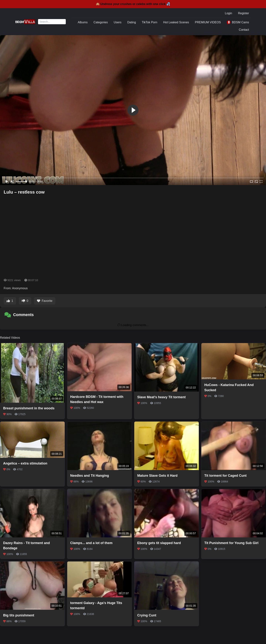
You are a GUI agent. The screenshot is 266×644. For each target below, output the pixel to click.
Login (228, 13)
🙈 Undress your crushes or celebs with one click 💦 (133, 4)
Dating (132, 22)
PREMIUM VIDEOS (208, 22)
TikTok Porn (150, 22)
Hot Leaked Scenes (176, 22)
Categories (101, 22)
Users (118, 22)
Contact (244, 30)
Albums (83, 22)
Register (243, 13)
